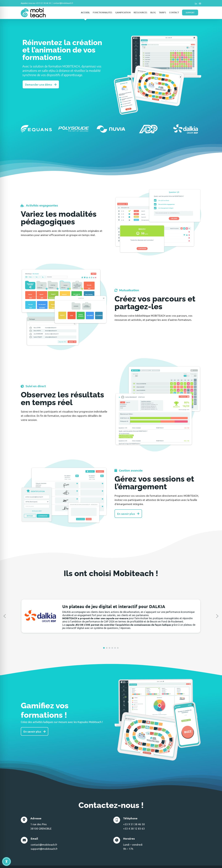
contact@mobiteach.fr (63, 3)
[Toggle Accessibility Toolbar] (6, 862)
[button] (5, 616)
